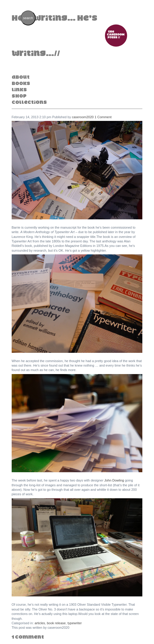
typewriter (75, 623)
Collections (29, 102)
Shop (19, 96)
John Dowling (114, 480)
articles (40, 623)
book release (56, 623)
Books (21, 83)
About (21, 77)
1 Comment (103, 117)
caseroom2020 (83, 117)
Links (19, 89)
